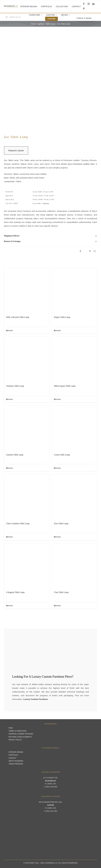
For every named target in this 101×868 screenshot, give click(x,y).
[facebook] (84, 4)
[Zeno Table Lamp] (74, 497)
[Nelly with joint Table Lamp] (27, 291)
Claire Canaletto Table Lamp (18, 523)
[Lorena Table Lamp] (74, 428)
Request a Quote (16, 150)
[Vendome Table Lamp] (27, 359)
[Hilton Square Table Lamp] (74, 359)
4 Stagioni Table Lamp (15, 592)
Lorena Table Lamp (62, 455)
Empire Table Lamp (62, 317)
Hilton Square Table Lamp (65, 386)
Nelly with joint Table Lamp (18, 317)
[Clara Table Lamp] (74, 566)
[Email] (95, 251)
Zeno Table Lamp (61, 523)
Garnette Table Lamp (15, 455)
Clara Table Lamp (61, 592)
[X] (85, 251)
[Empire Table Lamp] (74, 291)
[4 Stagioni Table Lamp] (27, 566)
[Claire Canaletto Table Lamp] (27, 497)
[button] (50, 236)
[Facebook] (80, 251)
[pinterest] (84, 9)
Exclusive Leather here (84, 164)
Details (10, 331)
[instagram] (89, 4)
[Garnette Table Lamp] (27, 428)
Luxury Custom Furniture (48, 677)
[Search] (7, 17)
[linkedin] (93, 4)
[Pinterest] (90, 251)
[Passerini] (11, 6)
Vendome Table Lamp (15, 386)
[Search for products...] (14, 17)
